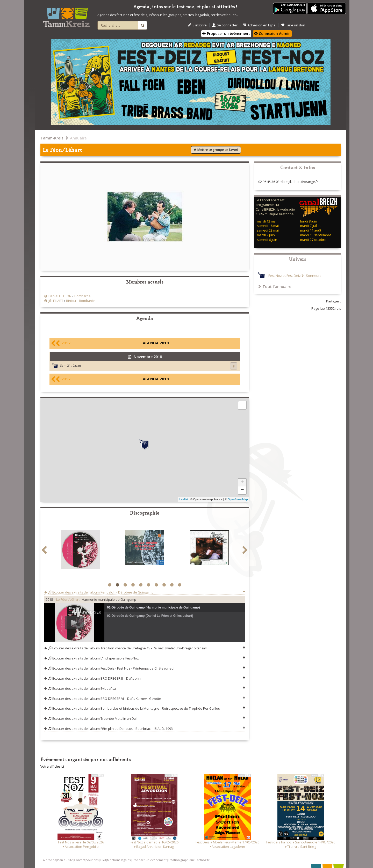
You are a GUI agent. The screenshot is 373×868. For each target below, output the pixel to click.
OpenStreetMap (238, 499)
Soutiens (92, 860)
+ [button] (242, 483)
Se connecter (225, 25)
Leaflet (184, 499)
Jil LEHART (56, 301)
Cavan (77, 365)
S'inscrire (197, 25)
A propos (49, 860)
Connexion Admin (272, 34)
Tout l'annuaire (275, 286)
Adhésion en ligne (259, 25)
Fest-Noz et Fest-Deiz (285, 276)
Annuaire (78, 138)
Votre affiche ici (52, 766)
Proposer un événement (149, 860)
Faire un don (293, 25)
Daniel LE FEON (60, 296)
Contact (80, 860)
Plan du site (65, 860)
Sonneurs (313, 276)
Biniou (71, 301)
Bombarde (83, 296)
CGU (103, 860)
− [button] (242, 490)
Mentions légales (119, 860)
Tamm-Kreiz (52, 138)
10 (180, 585)
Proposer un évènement (226, 34)
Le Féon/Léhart (68, 600)
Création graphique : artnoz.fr (189, 860)
